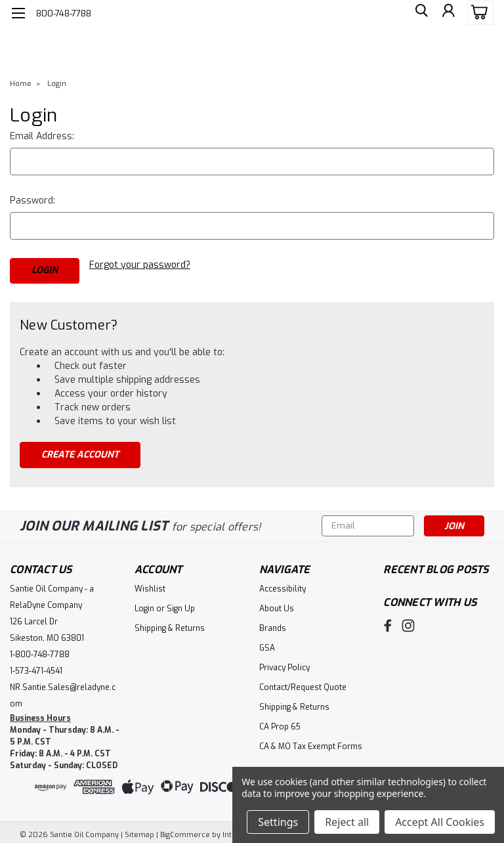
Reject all (347, 822)
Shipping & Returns (170, 624)
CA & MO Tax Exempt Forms (311, 742)
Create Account (80, 450)
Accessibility (283, 584)
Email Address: (42, 136)
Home (21, 84)
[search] (418, 13)
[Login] (448, 13)
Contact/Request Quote (303, 683)
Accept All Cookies (440, 822)
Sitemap (139, 830)
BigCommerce (185, 830)
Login (57, 84)
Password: (32, 201)
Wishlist (150, 584)
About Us (277, 604)
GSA (267, 643)
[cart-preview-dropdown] (477, 13)
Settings (278, 822)
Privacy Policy (284, 663)
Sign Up (181, 604)
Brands (273, 624)
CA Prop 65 (280, 722)
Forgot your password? (140, 265)
